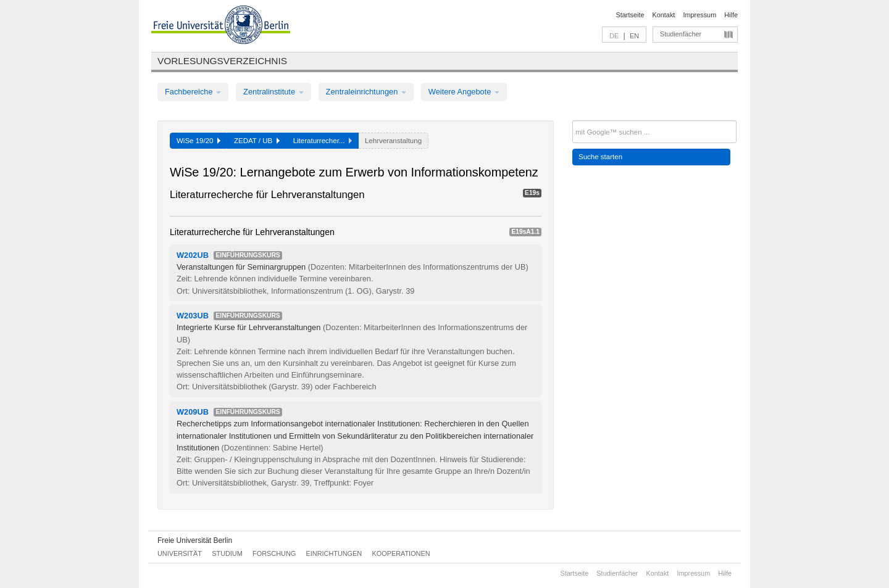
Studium (227, 553)
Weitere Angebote (464, 92)
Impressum (699, 15)
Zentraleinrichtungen (366, 92)
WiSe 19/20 (198, 141)
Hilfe (731, 15)
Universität (180, 553)
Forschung (274, 553)
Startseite (630, 15)
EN (634, 36)
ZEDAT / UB (257, 141)
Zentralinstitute (273, 92)
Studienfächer (681, 34)
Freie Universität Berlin (195, 540)
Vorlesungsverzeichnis (222, 61)
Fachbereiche (193, 92)
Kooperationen (401, 553)
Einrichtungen (334, 553)
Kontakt (664, 15)
